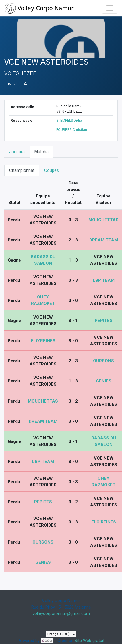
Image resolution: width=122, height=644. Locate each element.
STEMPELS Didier (70, 121)
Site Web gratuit (90, 641)
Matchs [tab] (41, 152)
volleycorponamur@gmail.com (61, 613)
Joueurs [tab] (17, 152)
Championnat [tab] (22, 170)
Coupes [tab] (52, 170)
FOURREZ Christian (72, 130)
